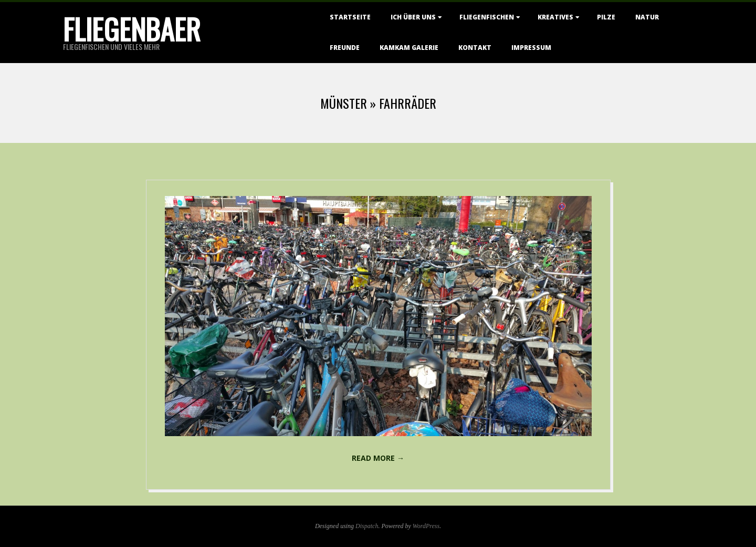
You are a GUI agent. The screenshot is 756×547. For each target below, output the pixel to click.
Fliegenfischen (487, 17)
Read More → (378, 458)
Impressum (531, 48)
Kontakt (475, 48)
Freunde (345, 48)
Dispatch (367, 526)
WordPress (426, 526)
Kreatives (555, 17)
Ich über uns (413, 17)
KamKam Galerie (409, 48)
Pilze (606, 17)
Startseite (350, 17)
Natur (647, 17)
